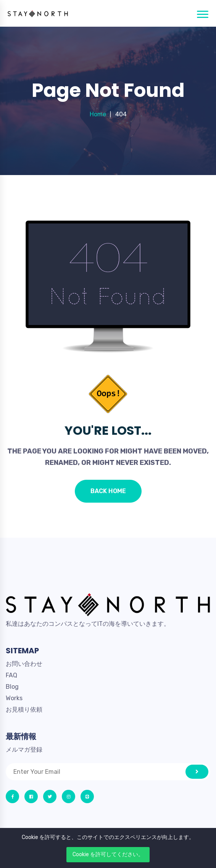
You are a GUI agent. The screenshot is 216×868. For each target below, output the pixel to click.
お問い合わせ (24, 664)
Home (98, 114)
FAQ (11, 675)
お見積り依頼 (24, 710)
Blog (12, 687)
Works (14, 698)
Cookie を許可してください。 (108, 854)
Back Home (108, 491)
